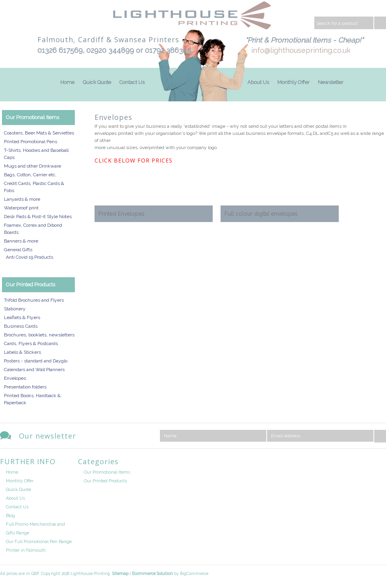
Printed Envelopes (122, 214)
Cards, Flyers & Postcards (31, 343)
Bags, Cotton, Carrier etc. (30, 175)
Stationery (15, 309)
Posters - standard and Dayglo (36, 361)
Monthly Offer (293, 82)
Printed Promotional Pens (31, 142)
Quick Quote (97, 82)
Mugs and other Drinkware (32, 166)
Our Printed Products (31, 285)
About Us (258, 82)
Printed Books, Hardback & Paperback (32, 399)
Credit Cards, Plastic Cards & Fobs (34, 187)
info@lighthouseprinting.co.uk (301, 50)
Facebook (380, 463)
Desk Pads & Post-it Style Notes (38, 217)
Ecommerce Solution (152, 573)
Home (67, 82)
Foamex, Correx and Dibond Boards (33, 229)
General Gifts (18, 250)
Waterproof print (21, 208)
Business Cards (21, 326)
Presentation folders (25, 387)
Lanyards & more (22, 199)
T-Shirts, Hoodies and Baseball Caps (36, 154)
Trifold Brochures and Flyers (34, 300)
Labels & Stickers (22, 352)
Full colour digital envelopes (261, 214)
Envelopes (15, 378)
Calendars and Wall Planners (34, 370)
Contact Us (132, 82)
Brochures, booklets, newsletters (39, 335)
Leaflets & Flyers (22, 317)
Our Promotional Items (32, 117)
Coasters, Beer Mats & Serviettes (39, 133)
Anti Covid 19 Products (30, 257)
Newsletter (331, 82)
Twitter (360, 463)
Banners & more (21, 241)
